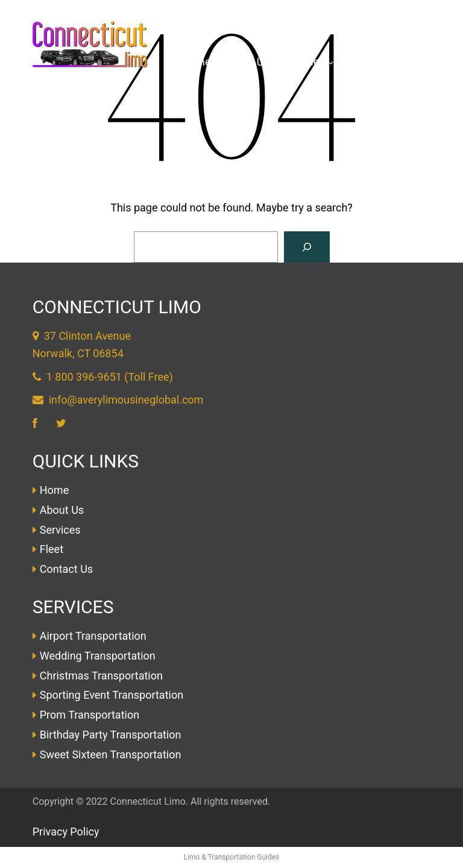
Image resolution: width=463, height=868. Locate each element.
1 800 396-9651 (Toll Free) (110, 377)
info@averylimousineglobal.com (126, 400)
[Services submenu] (331, 62)
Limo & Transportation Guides (232, 857)
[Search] (307, 247)
